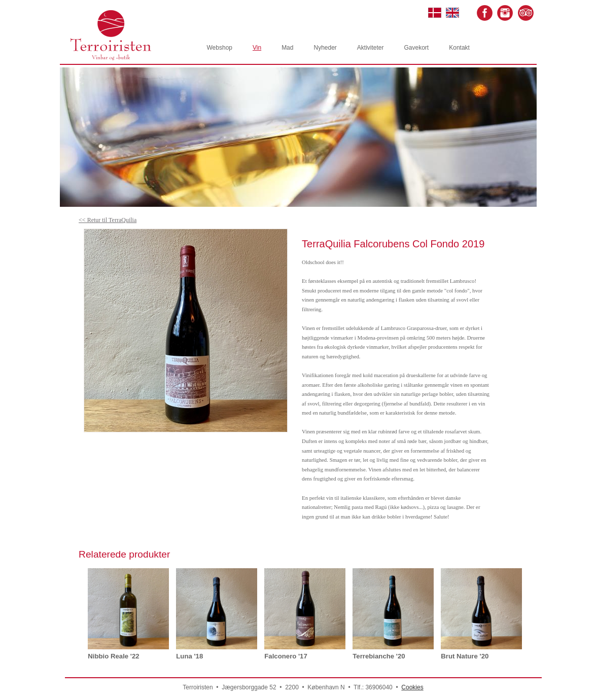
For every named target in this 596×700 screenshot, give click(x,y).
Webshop (220, 48)
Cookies (412, 687)
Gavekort (417, 48)
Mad (287, 48)
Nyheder (325, 48)
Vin (257, 48)
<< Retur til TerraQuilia (108, 220)
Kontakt (459, 48)
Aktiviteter (371, 48)
